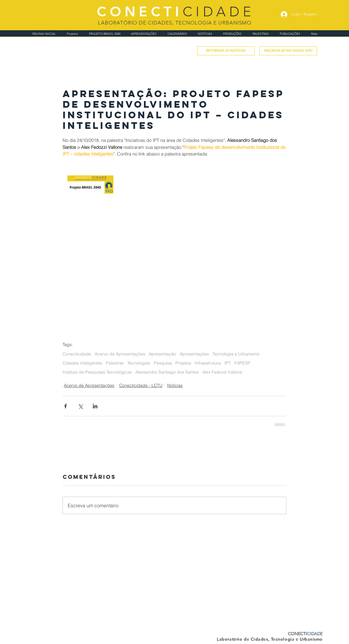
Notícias (175, 385)
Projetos (183, 363)
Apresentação (162, 354)
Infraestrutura (208, 363)
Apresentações (194, 354)
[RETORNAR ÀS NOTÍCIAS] (226, 51)
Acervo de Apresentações (120, 354)
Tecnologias (139, 363)
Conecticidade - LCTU (141, 385)
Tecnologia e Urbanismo (236, 354)
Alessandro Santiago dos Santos (167, 372)
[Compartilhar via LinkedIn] (95, 406)
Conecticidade (77, 354)
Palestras (115, 363)
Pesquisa (163, 363)
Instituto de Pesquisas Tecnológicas (97, 372)
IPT (228, 363)
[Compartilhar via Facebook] (65, 406)
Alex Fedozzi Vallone (222, 372)
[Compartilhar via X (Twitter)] (80, 406)
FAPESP (242, 363)
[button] (288, 51)
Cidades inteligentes (82, 363)
